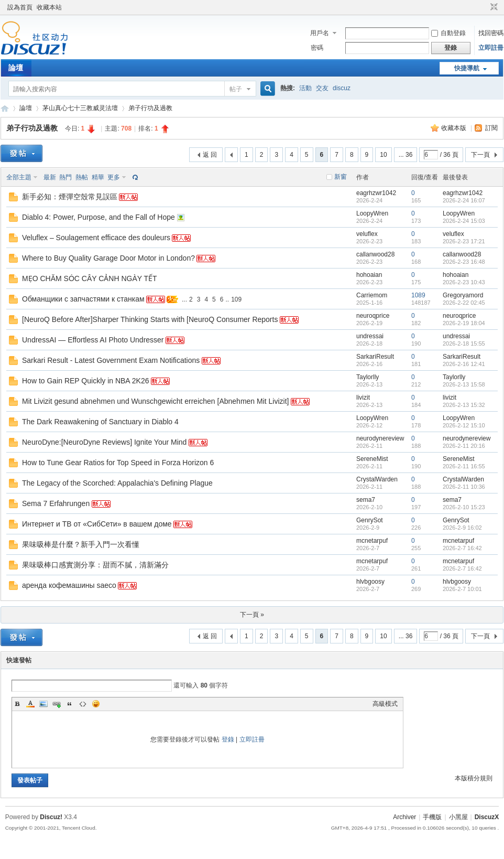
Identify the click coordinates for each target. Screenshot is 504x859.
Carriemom (372, 295)
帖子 (236, 89)
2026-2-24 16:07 (464, 200)
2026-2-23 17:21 (464, 241)
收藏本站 (49, 7)
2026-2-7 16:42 (462, 548)
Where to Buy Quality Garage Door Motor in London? (108, 258)
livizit (363, 398)
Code (83, 704)
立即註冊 (491, 48)
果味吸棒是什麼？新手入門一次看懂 (81, 544)
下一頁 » (252, 615)
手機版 (432, 817)
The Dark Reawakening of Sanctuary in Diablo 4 (100, 422)
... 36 (406, 155)
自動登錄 (448, 33)
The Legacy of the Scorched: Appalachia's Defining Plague (117, 483)
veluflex (367, 234)
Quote (70, 704)
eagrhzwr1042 (376, 193)
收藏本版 (454, 128)
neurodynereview (380, 438)
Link (57, 704)
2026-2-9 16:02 (462, 528)
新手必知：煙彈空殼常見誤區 (70, 197)
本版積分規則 (474, 778)
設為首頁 (20, 7)
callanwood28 (375, 254)
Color (30, 704)
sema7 (366, 500)
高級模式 (385, 704)
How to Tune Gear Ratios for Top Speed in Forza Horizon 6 (118, 463)
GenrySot (370, 520)
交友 (322, 88)
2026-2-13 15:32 (464, 405)
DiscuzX (487, 817)
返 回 (210, 155)
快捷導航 (467, 68)
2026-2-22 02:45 (464, 303)
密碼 (317, 48)
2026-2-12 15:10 (464, 425)
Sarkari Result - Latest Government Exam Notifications (111, 360)
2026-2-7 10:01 (462, 589)
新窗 (341, 177)
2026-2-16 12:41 (464, 364)
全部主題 (19, 177)
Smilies (96, 704)
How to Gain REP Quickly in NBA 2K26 (86, 381)
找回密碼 (491, 33)
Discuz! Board (5, 108)
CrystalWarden (377, 479)
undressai (370, 336)
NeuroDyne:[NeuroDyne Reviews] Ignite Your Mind (104, 442)
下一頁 (480, 155)
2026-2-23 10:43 (464, 282)
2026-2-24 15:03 (464, 221)
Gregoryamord (463, 295)
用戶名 (320, 33)
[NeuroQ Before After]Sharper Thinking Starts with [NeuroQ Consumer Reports (150, 319)
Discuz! (51, 817)
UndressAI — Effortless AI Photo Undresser (93, 340)
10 (383, 155)
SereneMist (372, 459)
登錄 (228, 739)
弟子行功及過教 (150, 108)
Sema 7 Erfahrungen (56, 503)
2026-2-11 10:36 (464, 487)
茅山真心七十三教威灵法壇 (80, 108)
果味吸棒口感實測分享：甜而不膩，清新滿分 (95, 565)
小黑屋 (458, 817)
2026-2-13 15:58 (464, 384)
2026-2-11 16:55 (464, 466)
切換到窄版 (493, 7)
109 (236, 299)
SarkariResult (375, 357)
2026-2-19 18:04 (464, 323)
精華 (98, 177)
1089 (418, 295)
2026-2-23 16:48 (464, 262)
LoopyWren (372, 213)
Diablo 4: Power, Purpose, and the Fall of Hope (98, 217)
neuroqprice (373, 316)
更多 (114, 177)
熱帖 (82, 177)
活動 (305, 88)
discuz (342, 88)
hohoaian (369, 275)
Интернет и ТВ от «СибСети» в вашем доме (97, 524)
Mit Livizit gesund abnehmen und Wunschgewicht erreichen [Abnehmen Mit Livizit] (155, 401)
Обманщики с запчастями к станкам (83, 299)
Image (43, 704)
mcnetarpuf (372, 541)
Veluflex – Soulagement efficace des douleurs (96, 238)
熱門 (65, 177)
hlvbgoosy (370, 582)
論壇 (16, 68)
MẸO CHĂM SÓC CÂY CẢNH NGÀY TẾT (90, 278)
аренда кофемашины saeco (69, 585)
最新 (50, 177)
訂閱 (491, 128)
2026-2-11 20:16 (464, 446)
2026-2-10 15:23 (464, 507)
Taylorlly (368, 377)
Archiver (404, 817)
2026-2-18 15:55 (464, 343)
